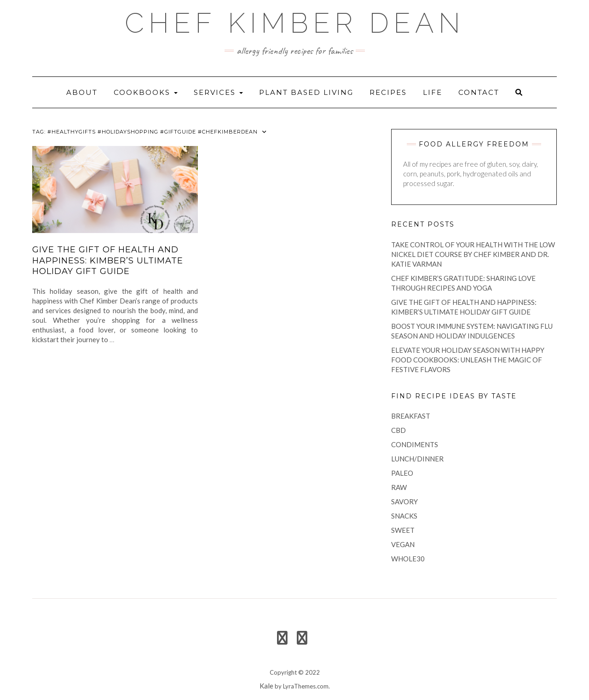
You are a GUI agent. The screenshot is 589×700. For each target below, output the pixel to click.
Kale (266, 686)
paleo (402, 473)
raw (399, 487)
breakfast (411, 416)
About (82, 92)
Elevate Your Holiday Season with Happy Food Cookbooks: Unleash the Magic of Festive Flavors (468, 360)
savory (404, 502)
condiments (415, 444)
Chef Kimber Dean (295, 23)
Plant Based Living (306, 92)
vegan (403, 544)
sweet (403, 530)
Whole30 (408, 559)
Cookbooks (146, 92)
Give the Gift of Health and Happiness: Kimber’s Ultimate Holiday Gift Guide (108, 260)
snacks (404, 516)
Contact (479, 92)
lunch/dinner (417, 459)
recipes (388, 92)
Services (218, 92)
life (433, 92)
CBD (398, 430)
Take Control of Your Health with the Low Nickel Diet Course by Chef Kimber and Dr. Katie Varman (473, 254)
